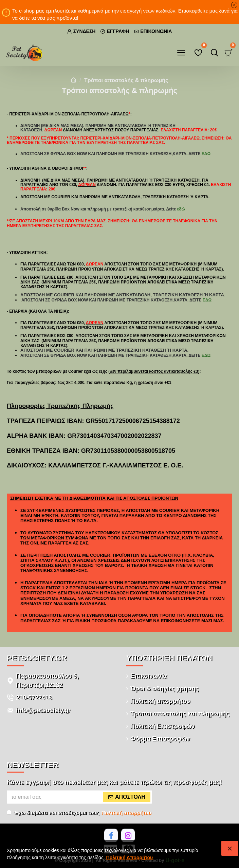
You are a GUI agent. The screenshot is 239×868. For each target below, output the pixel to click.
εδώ (206, 154)
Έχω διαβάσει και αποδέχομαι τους (79, 813)
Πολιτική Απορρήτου (130, 857)
